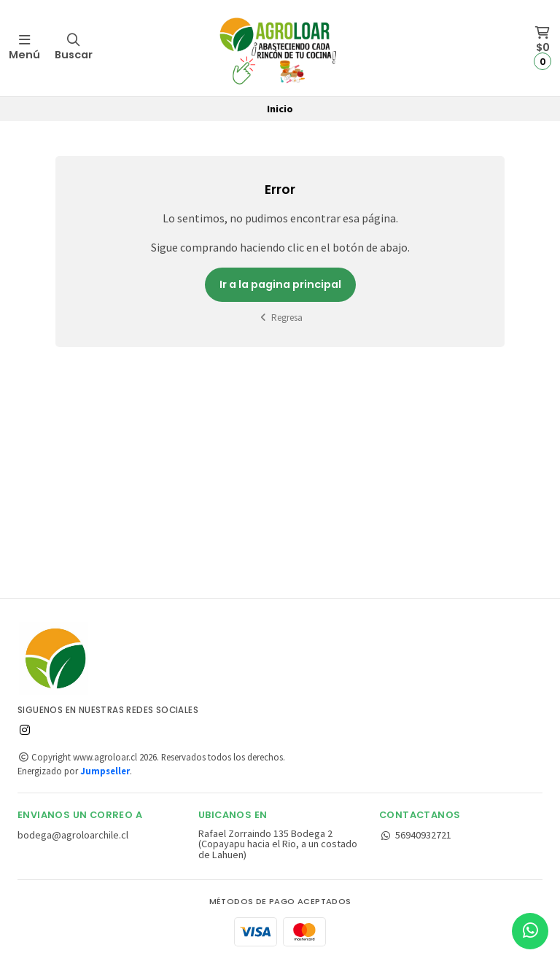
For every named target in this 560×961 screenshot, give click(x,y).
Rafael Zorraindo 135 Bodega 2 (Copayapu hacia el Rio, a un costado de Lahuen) (278, 844)
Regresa (280, 318)
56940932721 (415, 835)
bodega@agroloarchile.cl (73, 835)
